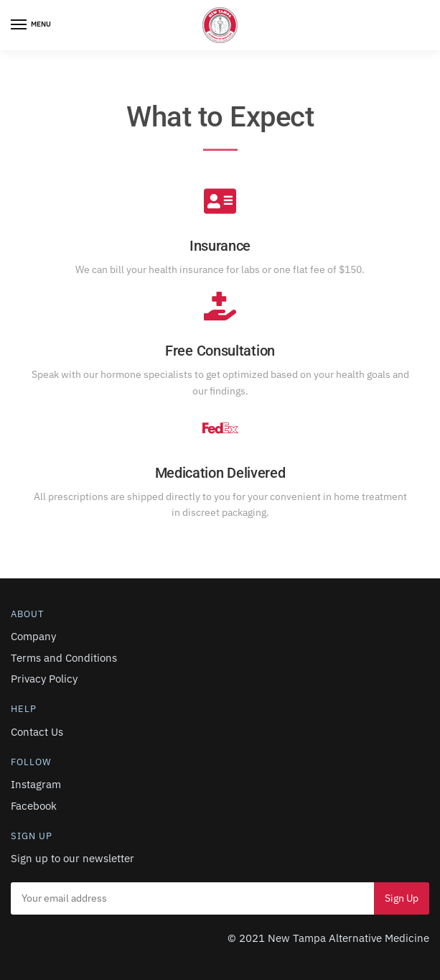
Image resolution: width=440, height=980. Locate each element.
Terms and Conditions (64, 658)
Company (33, 636)
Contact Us (37, 732)
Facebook (34, 806)
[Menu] (32, 25)
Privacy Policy (44, 679)
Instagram (36, 784)
